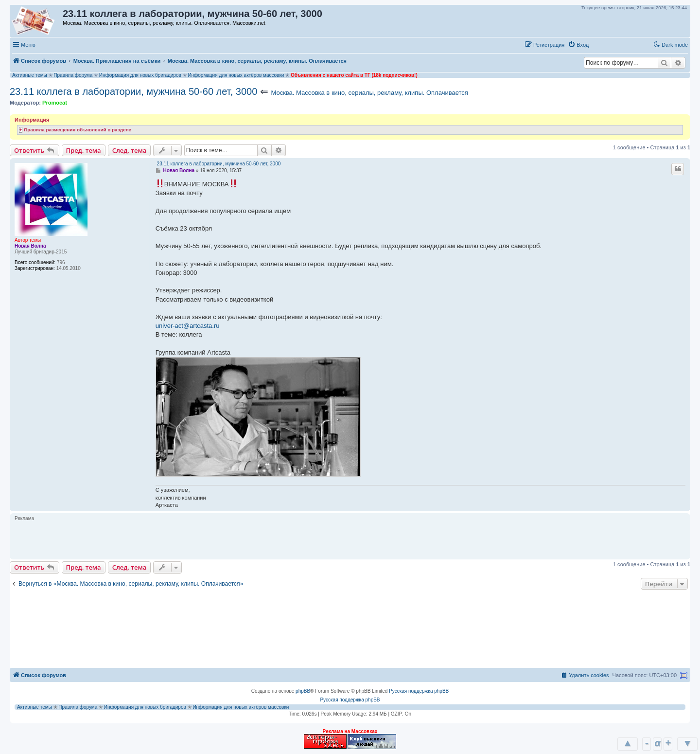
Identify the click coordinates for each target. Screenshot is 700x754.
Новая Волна (30, 246)
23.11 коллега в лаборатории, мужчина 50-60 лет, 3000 (133, 91)
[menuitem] (578, 45)
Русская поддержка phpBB (419, 691)
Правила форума (73, 75)
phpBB (303, 691)
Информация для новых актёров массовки (236, 75)
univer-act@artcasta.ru (188, 326)
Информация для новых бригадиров (140, 75)
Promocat (55, 103)
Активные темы (30, 75)
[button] (602, 44)
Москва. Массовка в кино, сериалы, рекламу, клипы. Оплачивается (369, 93)
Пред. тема (84, 150)
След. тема (130, 150)
